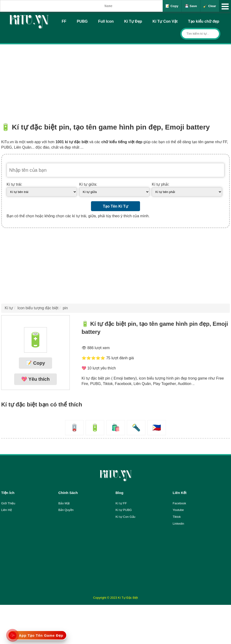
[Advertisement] (115, 80)
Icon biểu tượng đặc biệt (38, 308)
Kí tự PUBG (124, 510)
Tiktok (177, 517)
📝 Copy (172, 6)
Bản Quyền (66, 510)
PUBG (82, 21)
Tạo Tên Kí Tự (115, 206)
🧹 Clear (210, 6)
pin (65, 308)
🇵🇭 (157, 428)
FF (64, 21)
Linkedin (178, 524)
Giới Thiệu (8, 503)
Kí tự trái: (14, 184)
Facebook (179, 503)
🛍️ (116, 428)
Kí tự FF (121, 503)
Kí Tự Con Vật (165, 21)
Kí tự (9, 308)
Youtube (178, 510)
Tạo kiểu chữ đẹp (204, 21)
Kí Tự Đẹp (133, 21)
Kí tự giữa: (88, 184)
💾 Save (191, 6)
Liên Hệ (6, 510)
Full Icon (106, 21)
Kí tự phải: (161, 184)
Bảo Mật (64, 503)
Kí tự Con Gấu (125, 517)
